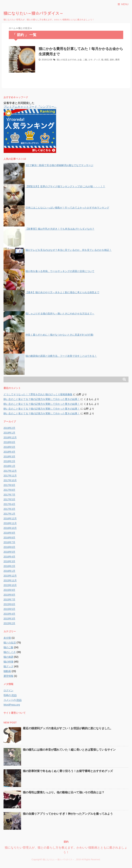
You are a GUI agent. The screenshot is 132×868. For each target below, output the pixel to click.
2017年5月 (9, 499)
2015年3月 (9, 619)
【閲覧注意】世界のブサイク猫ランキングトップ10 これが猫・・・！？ (65, 186)
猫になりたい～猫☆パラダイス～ (33, 13)
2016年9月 (9, 533)
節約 (112, 60)
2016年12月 (10, 518)
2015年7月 (9, 599)
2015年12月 (10, 576)
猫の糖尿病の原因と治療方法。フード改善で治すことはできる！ (61, 356)
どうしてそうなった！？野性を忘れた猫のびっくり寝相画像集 (38, 394)
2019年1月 (9, 433)
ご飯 (85, 60)
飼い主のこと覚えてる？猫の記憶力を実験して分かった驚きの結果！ (42, 399)
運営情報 (8, 676)
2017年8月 (9, 490)
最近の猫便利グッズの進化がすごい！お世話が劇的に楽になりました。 (68, 728)
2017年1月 (9, 514)
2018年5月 (9, 447)
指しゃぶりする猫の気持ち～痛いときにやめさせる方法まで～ (60, 314)
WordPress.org (12, 705)
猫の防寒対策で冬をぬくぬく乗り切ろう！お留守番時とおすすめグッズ (68, 771)
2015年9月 (9, 590)
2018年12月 (10, 437)
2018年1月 (9, 466)
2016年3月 (9, 561)
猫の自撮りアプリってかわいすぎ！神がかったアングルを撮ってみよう (68, 814)
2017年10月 (10, 480)
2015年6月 (9, 604)
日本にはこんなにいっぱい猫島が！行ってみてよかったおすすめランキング (67, 208)
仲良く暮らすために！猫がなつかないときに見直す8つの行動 (59, 335)
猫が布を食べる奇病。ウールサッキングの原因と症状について (60, 271)
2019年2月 (9, 428)
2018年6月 (9, 442)
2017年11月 (10, 476)
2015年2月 (9, 623)
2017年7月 (9, 495)
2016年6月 (9, 547)
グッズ (97, 60)
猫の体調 (8, 657)
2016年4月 (9, 557)
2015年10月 (10, 585)
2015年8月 (9, 595)
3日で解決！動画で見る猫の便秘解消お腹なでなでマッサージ (59, 165)
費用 (117, 60)
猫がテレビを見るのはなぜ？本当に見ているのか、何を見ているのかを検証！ (69, 250)
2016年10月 (10, 528)
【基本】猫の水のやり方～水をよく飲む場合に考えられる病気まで (62, 292)
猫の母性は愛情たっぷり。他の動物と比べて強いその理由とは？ (64, 792)
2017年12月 (10, 471)
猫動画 (7, 671)
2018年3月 (9, 457)
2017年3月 (9, 509)
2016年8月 (9, 538)
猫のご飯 (8, 647)
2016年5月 (9, 552)
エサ (90, 60)
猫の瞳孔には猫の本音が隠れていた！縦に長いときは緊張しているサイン (69, 750)
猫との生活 (62, 60)
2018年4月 (9, 452)
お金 (80, 60)
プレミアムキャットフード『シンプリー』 (30, 107)
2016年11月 (10, 523)
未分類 (7, 638)
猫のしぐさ (10, 652)
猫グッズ (8, 666)
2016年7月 (9, 542)
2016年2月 (9, 566)
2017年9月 (9, 485)
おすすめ (72, 60)
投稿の (10, 695)
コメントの (13, 700)
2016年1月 (9, 571)
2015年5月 (9, 609)
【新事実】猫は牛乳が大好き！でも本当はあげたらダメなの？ (60, 229)
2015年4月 (9, 614)
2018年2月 (9, 461)
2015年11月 (10, 580)
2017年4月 (9, 504)
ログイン (8, 690)
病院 (107, 60)
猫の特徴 (8, 662)
